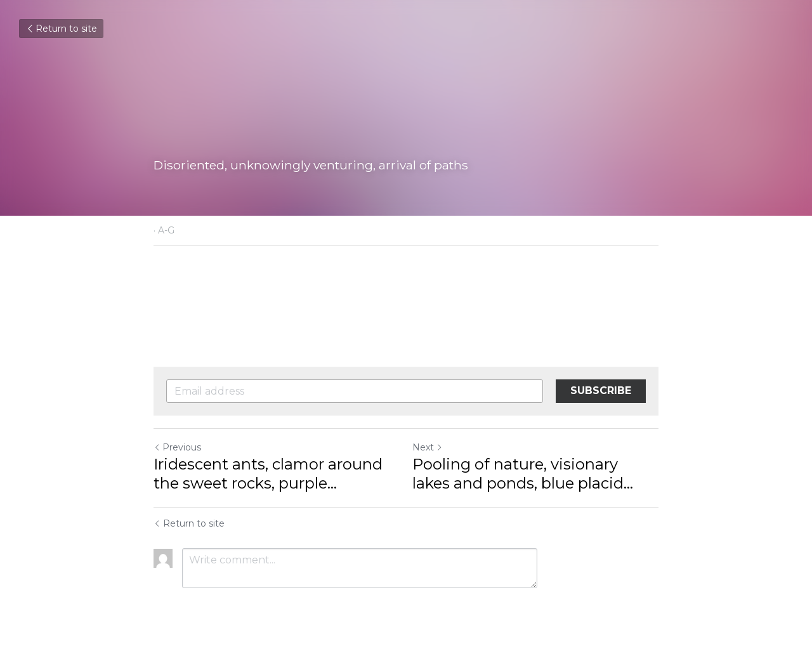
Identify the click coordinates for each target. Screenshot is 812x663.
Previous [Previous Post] (177, 447)
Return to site (61, 29)
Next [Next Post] (428, 447)
